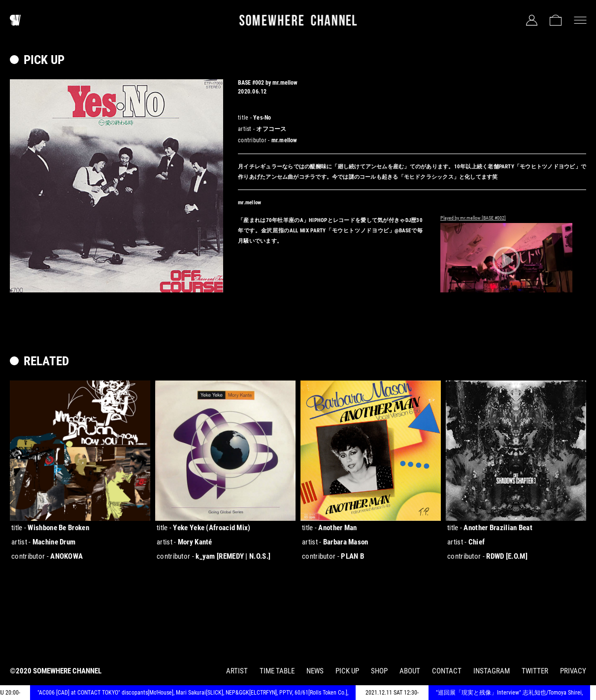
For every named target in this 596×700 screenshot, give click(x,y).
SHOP (379, 671)
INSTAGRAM (492, 671)
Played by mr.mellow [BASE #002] (473, 218)
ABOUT (410, 671)
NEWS (315, 671)
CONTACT (447, 671)
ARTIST (237, 671)
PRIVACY (573, 671)
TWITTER (535, 671)
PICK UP (347, 671)
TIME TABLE (277, 671)
